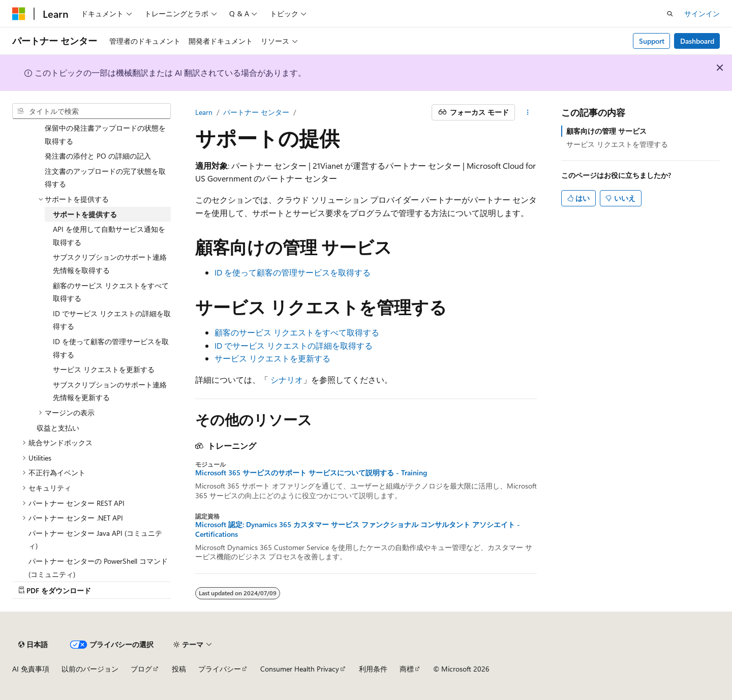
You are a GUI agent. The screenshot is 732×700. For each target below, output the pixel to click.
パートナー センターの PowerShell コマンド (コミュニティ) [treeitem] (98, 568)
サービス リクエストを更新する (272, 358)
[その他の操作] (528, 112)
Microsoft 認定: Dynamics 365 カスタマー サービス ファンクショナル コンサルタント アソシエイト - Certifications (358, 529)
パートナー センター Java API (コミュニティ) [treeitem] (95, 540)
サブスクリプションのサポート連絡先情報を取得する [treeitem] (110, 264)
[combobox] (91, 111)
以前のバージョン (90, 669)
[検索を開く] (670, 14)
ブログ (141, 669)
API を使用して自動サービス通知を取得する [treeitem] (109, 236)
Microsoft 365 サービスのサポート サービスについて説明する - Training (311, 473)
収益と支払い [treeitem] (58, 428)
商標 (407, 669)
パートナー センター (256, 112)
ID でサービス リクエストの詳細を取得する (294, 345)
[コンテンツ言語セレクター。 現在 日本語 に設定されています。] (33, 645)
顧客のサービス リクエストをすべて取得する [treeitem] (111, 292)
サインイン (702, 13)
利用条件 (373, 669)
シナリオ (287, 379)
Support (652, 41)
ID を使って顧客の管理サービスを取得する (293, 272)
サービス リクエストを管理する (617, 144)
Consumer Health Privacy (300, 669)
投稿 (179, 669)
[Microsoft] (19, 14)
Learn (204, 112)
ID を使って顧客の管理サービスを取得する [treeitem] (111, 348)
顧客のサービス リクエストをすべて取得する (297, 332)
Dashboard (697, 41)
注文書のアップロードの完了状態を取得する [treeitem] (105, 178)
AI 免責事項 (31, 669)
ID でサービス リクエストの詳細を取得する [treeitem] (112, 320)
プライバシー (220, 669)
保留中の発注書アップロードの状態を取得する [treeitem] (105, 134)
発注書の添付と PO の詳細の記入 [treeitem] (98, 156)
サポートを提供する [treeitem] (85, 214)
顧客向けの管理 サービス (606, 131)
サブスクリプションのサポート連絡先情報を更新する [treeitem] (110, 391)
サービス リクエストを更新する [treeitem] (104, 369)
